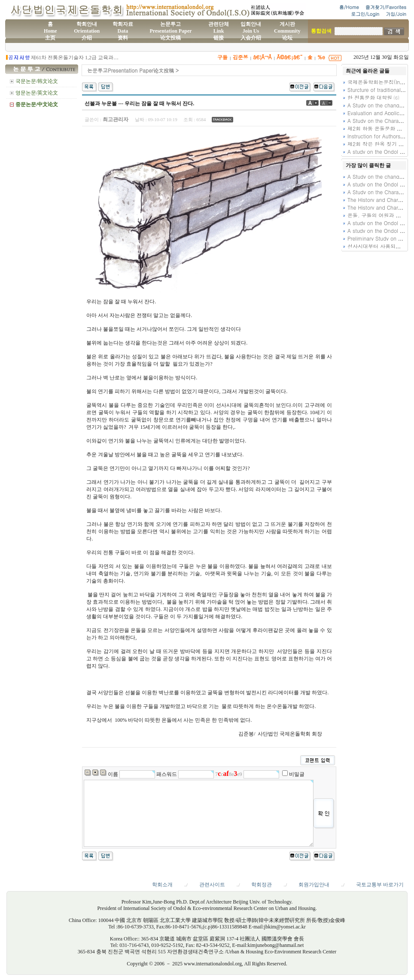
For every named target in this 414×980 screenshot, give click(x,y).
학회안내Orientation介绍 (87, 31)
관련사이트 (212, 885)
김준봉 (240, 57)
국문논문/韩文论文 (37, 81)
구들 (222, 57)
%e (321, 57)
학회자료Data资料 (123, 31)
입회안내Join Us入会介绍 (251, 31)
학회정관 (262, 885)
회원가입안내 (314, 885)
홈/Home (349, 7)
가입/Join (396, 14)
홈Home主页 (50, 31)
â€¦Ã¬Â (262, 57)
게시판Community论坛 (287, 31)
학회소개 (162, 885)
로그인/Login (365, 14)
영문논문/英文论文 (37, 93)
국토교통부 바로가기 (380, 885)
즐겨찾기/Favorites (386, 7)
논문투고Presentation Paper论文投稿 (170, 31)
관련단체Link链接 (219, 31)
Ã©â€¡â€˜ (289, 57)
